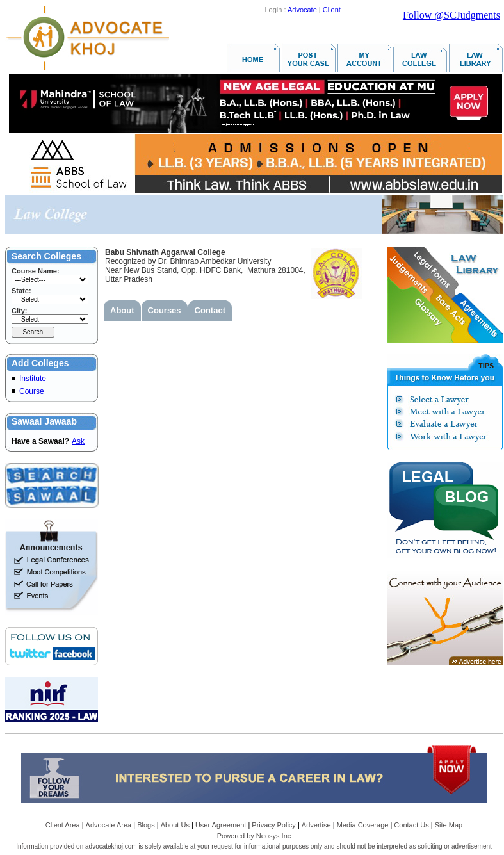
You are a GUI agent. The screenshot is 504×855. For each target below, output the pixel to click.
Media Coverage (363, 825)
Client (332, 10)
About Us (175, 825)
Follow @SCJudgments (451, 15)
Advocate (302, 10)
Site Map (449, 825)
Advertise (316, 825)
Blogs (146, 825)
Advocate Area (109, 825)
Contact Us (411, 825)
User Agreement (221, 825)
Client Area (63, 825)
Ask (78, 441)
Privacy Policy (273, 825)
